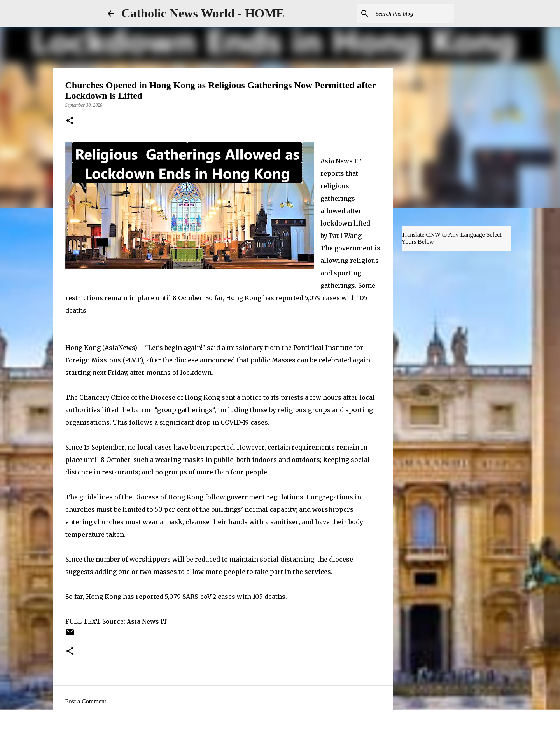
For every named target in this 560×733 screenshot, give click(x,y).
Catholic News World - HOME (203, 13)
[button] (70, 121)
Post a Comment (86, 701)
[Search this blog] (413, 14)
